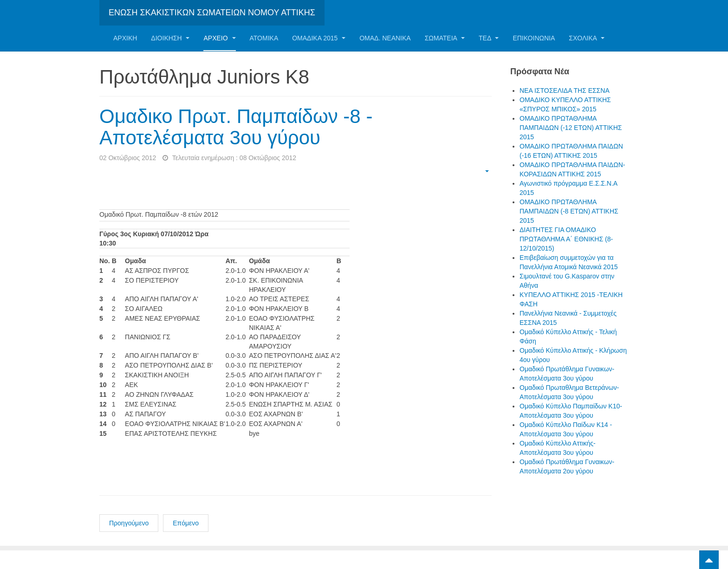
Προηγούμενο (129, 523)
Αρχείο (219, 38)
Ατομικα (264, 38)
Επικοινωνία (534, 38)
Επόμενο (186, 523)
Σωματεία (445, 38)
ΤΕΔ (489, 38)
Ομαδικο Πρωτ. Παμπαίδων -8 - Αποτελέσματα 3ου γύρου (236, 127)
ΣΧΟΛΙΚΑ (587, 38)
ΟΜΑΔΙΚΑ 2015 (319, 38)
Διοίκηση (170, 38)
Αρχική (125, 38)
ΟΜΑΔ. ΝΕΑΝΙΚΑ (385, 38)
